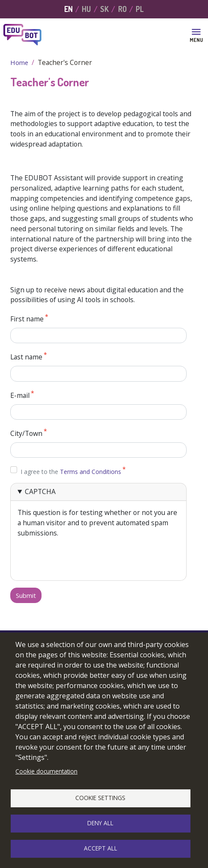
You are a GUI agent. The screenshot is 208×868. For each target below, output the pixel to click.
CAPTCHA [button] (40, 491)
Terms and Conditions (91, 472)
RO (122, 9)
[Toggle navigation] (196, 35)
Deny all (100, 823)
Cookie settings (100, 798)
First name (27, 319)
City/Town (26, 433)
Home (19, 62)
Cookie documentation (46, 771)
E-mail (20, 395)
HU (86, 9)
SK (104, 9)
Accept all (101, 848)
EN (68, 9)
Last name (26, 357)
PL (140, 9)
